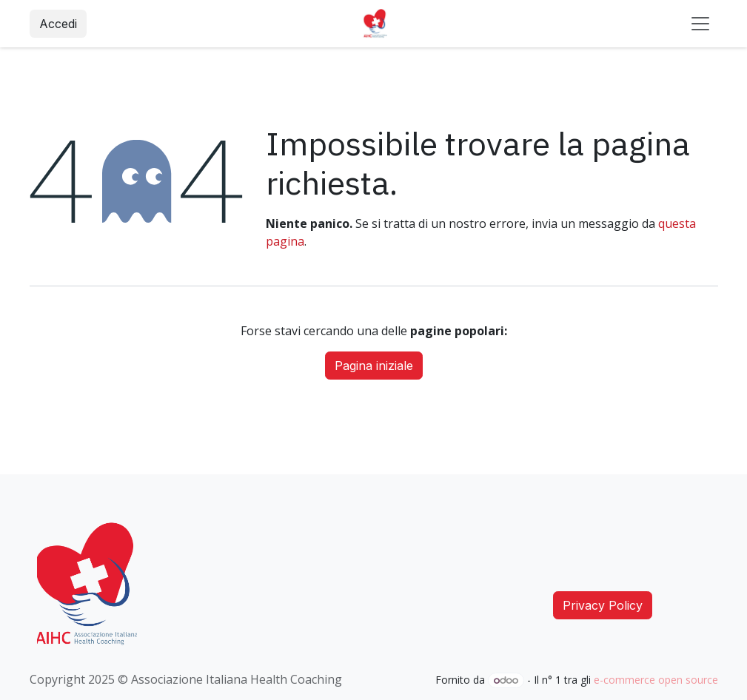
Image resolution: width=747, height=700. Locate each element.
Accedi (58, 24)
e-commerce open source (656, 680)
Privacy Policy (603, 605)
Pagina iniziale (374, 366)
